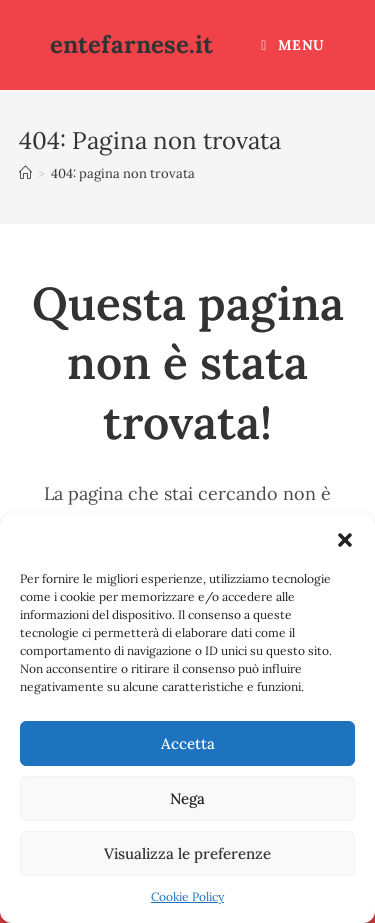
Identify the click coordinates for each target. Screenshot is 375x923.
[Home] (25, 173)
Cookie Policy (187, 896)
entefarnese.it (131, 44)
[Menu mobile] (293, 45)
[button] (345, 540)
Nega (187, 798)
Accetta (188, 743)
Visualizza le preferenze (187, 853)
